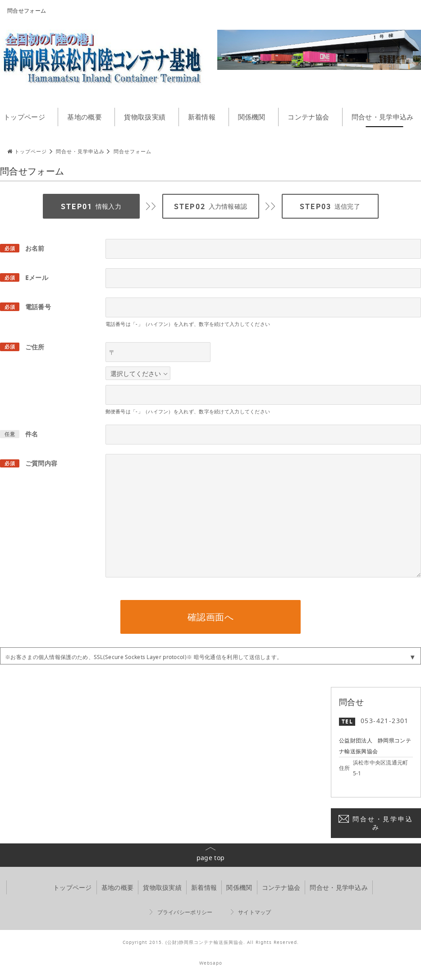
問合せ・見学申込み (383, 823)
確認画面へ (211, 617)
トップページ (73, 887)
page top (210, 858)
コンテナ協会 (308, 117)
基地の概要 (85, 117)
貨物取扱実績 (145, 117)
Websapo (211, 963)
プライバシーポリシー (185, 912)
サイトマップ (255, 912)
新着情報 (202, 117)
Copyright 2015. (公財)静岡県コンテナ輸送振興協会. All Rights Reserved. (211, 942)
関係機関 (252, 117)
